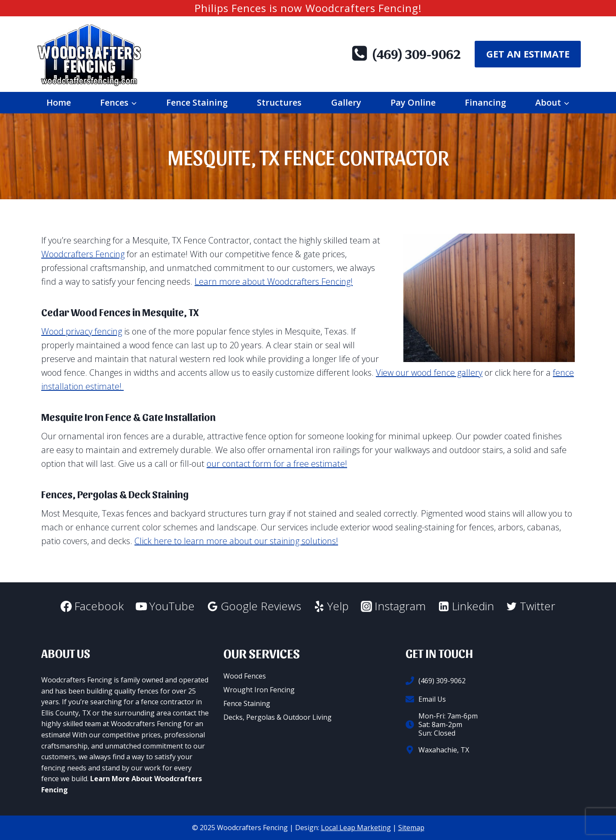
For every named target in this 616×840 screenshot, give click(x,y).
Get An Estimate (528, 54)
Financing (485, 102)
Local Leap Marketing (356, 828)
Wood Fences (245, 676)
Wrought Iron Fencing (259, 690)
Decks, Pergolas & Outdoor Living (278, 717)
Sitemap (411, 828)
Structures (279, 102)
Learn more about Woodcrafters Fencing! (274, 282)
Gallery (346, 102)
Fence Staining (197, 102)
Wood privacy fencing (82, 331)
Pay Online (413, 102)
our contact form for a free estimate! (277, 464)
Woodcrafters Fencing (83, 254)
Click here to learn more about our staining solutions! (236, 541)
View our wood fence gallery (429, 373)
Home (59, 102)
